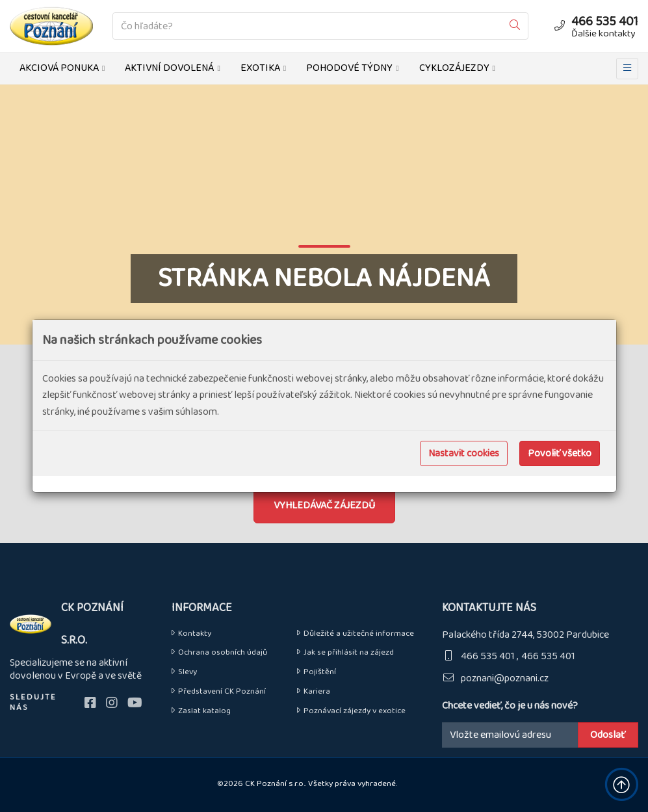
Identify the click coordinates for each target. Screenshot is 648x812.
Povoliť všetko (560, 453)
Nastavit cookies (464, 453)
